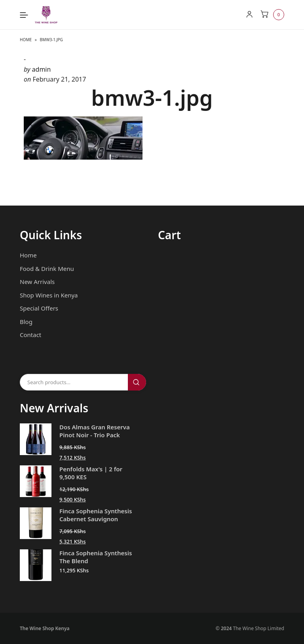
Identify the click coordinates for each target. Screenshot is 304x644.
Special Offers (39, 308)
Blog (26, 322)
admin (42, 69)
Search (137, 382)
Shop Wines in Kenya (49, 295)
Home (26, 40)
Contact (30, 335)
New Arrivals (37, 282)
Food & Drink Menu (47, 269)
